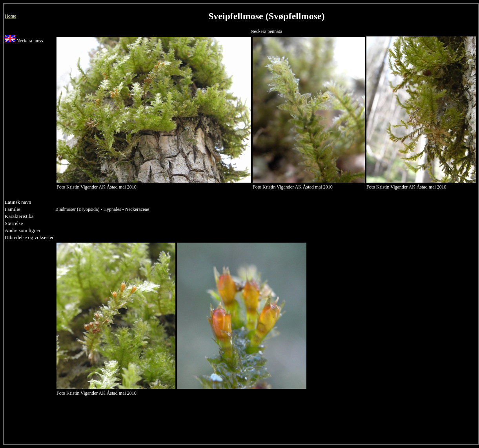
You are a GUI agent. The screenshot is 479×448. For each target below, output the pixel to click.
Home (10, 16)
